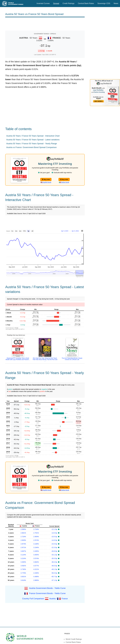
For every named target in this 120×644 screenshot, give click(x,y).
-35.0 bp (54, 558)
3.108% (36, 544)
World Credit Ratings (74, 639)
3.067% (23, 551)
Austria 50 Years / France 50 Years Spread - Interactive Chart (33, 136)
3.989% (36, 580)
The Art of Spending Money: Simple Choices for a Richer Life (72, 359)
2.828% (23, 540)
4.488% (36, 577)
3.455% (36, 555)
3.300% (23, 562)
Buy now (46, 179)
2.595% (23, 529)
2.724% (23, 537)
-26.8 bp (54, 551)
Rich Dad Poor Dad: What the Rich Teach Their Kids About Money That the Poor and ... (45, 360)
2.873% (23, 544)
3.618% (23, 580)
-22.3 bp (54, 547)
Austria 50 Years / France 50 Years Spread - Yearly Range (32, 144)
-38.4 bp (54, 562)
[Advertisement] (45, 24)
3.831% (23, 577)
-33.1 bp (54, 555)
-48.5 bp (54, 566)
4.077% (36, 566)
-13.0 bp (54, 533)
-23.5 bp (54, 537)
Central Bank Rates (86, 3)
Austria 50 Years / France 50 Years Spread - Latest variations (33, 140)
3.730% (23, 569)
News (116, 3)
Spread (56, 3)
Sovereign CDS (104, 3)
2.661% (23, 533)
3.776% (23, 573)
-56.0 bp (54, 573)
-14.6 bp (54, 540)
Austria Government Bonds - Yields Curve (47, 588)
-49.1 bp (54, 569)
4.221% (36, 569)
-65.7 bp (54, 577)
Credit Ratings (69, 3)
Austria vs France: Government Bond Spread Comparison (31, 147)
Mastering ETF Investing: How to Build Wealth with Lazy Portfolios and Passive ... (18, 359)
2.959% (36, 537)
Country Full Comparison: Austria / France (45, 599)
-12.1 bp (54, 529)
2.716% (36, 529)
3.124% (23, 555)
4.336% (36, 573)
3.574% (36, 558)
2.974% (36, 540)
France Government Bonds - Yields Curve (47, 593)
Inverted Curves (43, 3)
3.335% (36, 551)
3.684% (36, 562)
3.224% (23, 558)
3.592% (23, 566)
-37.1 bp (54, 580)
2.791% (36, 533)
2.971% (23, 547)
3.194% (36, 547)
